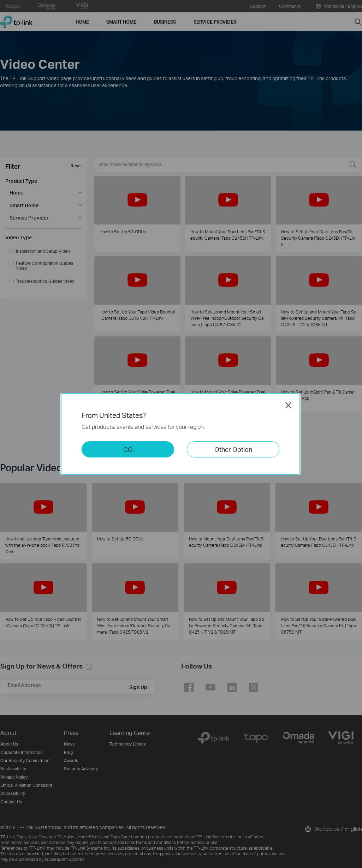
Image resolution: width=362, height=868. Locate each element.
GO (128, 449)
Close (289, 405)
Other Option (233, 449)
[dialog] (181, 434)
